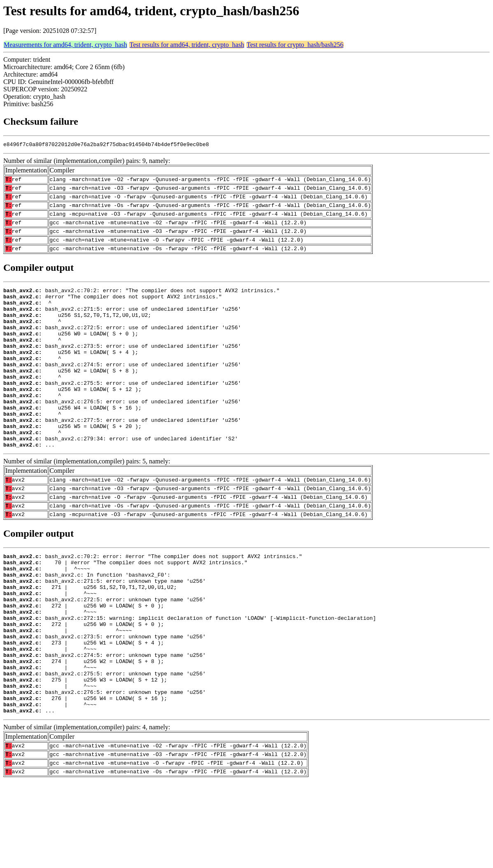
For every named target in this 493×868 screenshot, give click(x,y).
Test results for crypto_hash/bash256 (295, 45)
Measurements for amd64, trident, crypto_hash (65, 45)
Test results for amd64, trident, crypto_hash (187, 45)
